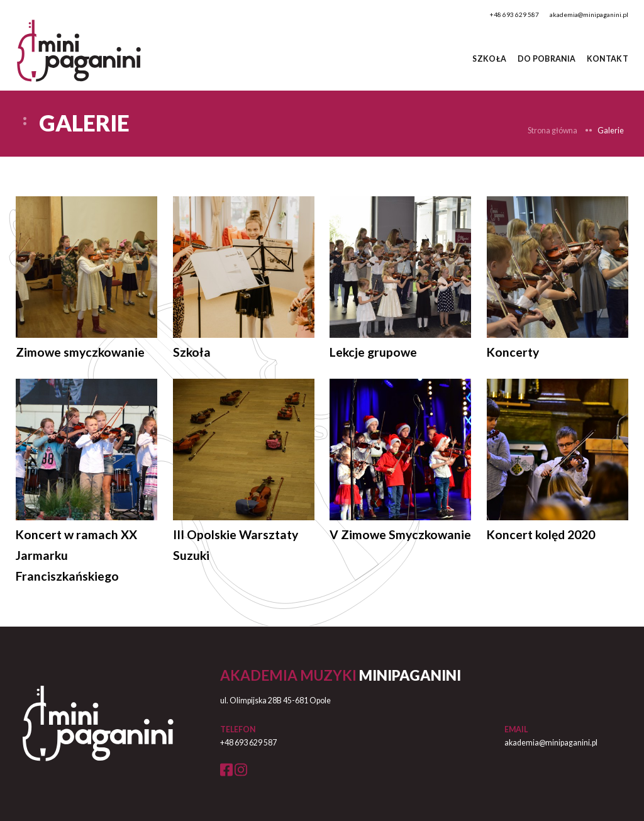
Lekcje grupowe (373, 352)
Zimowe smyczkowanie (80, 352)
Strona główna (552, 131)
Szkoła (489, 59)
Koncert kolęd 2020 (541, 534)
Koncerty (513, 352)
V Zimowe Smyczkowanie (400, 534)
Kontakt (608, 59)
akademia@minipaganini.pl (589, 14)
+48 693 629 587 (514, 14)
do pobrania (547, 59)
